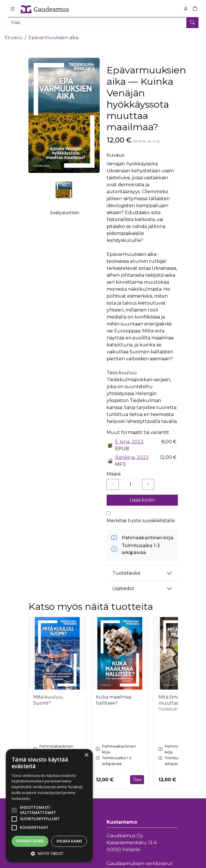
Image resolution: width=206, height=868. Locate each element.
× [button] (86, 755)
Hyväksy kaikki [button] (30, 841)
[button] (49, 853)
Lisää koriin (142, 499)
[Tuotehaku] (103, 22)
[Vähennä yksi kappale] (113, 484)
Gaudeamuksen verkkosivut (140, 863)
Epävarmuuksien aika (53, 37)
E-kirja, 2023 (129, 441)
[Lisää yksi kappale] (148, 484)
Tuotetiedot (127, 573)
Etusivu (13, 37)
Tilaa (137, 779)
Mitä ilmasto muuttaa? (172, 699)
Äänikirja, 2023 (132, 457)
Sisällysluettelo (65, 212)
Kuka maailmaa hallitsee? (114, 699)
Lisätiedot (123, 588)
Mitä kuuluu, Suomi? (48, 699)
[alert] (49, 806)
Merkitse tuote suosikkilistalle (141, 520)
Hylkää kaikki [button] (69, 841)
